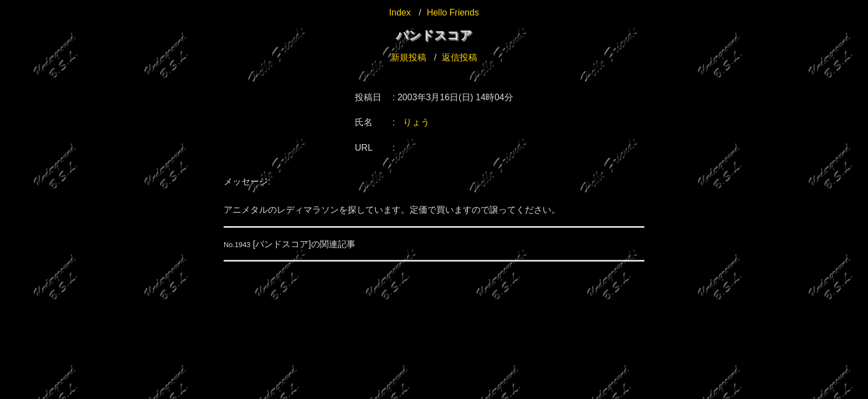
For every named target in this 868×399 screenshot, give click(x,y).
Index (400, 12)
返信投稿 (459, 57)
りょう (416, 122)
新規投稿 (409, 57)
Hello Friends (453, 12)
